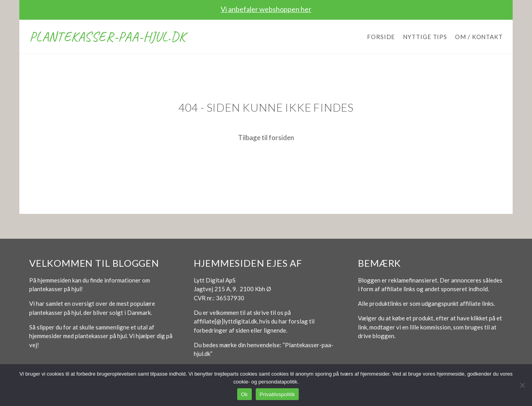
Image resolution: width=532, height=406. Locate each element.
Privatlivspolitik (277, 394)
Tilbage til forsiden (266, 138)
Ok (244, 394)
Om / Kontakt (479, 37)
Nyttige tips (425, 37)
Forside (381, 37)
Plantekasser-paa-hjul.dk (107, 36)
